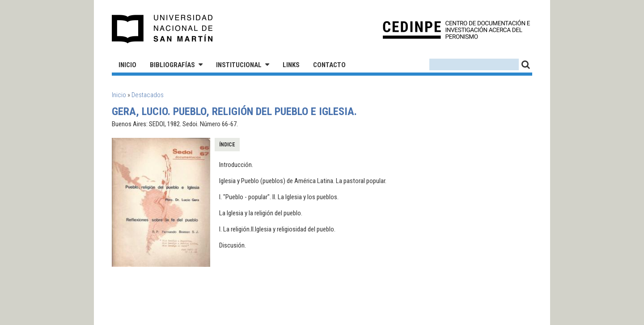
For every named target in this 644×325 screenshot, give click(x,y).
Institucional (239, 65)
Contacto (329, 65)
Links (291, 65)
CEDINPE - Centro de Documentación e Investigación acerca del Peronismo (456, 29)
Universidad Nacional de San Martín (163, 29)
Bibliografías (172, 65)
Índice (227, 145)
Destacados (148, 95)
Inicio (127, 65)
